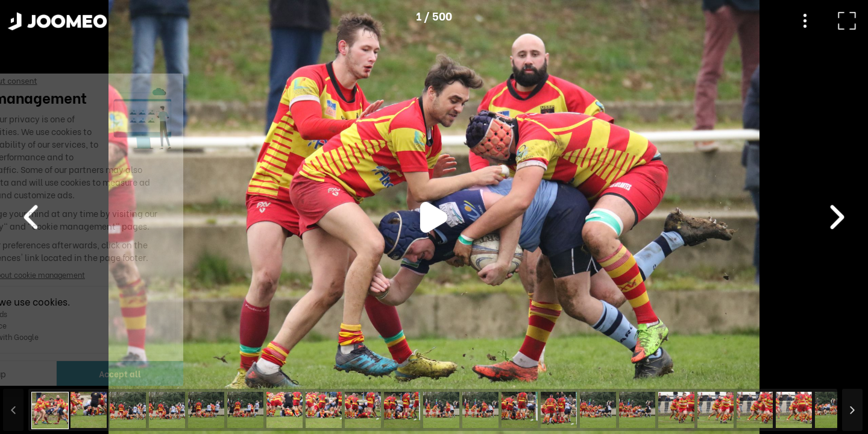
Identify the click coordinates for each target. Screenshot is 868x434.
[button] (32, 372)
